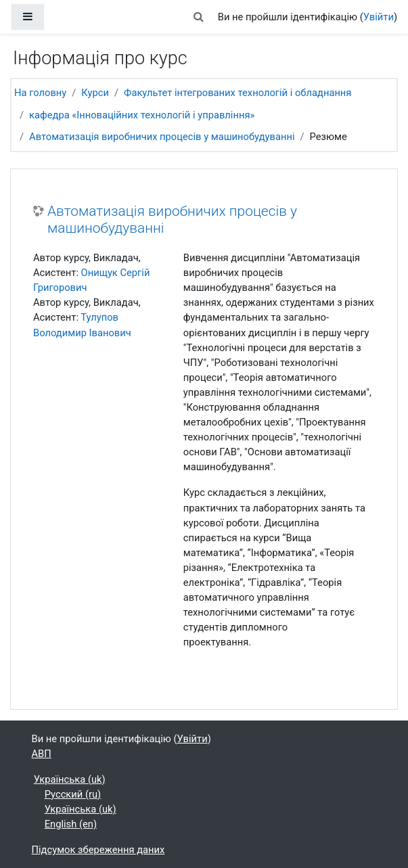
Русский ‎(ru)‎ (73, 794)
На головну (40, 93)
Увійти (379, 17)
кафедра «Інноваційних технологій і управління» (142, 115)
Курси (95, 93)
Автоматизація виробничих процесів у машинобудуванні (162, 137)
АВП (42, 754)
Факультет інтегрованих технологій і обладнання (237, 93)
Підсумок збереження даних (98, 850)
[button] (199, 17)
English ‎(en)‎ (71, 824)
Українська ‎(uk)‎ (70, 779)
